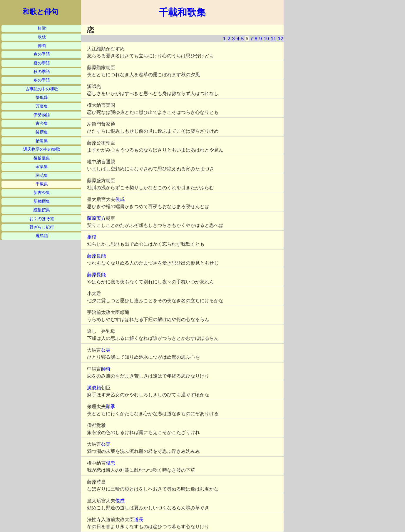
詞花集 (42, 176)
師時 (106, 369)
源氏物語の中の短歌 (42, 149)
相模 (92, 237)
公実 (106, 350)
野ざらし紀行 (42, 227)
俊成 (120, 199)
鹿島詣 (42, 236)
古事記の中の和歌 (42, 89)
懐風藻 (42, 98)
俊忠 (111, 463)
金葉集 (42, 167)
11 (274, 39)
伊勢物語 (42, 115)
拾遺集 (42, 141)
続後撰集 (42, 210)
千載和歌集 (182, 12)
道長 (139, 519)
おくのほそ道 (42, 219)
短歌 (42, 28)
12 (281, 39)
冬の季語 (42, 80)
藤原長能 (96, 256)
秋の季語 (42, 72)
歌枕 (42, 37)
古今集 (42, 123)
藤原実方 (96, 218)
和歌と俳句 (40, 12)
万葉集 (42, 106)
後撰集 (42, 132)
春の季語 (42, 54)
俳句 (42, 46)
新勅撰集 (42, 201)
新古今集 (42, 193)
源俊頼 (94, 388)
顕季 (111, 407)
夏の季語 (42, 63)
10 (266, 39)
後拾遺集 (42, 158)
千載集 (42, 184)
